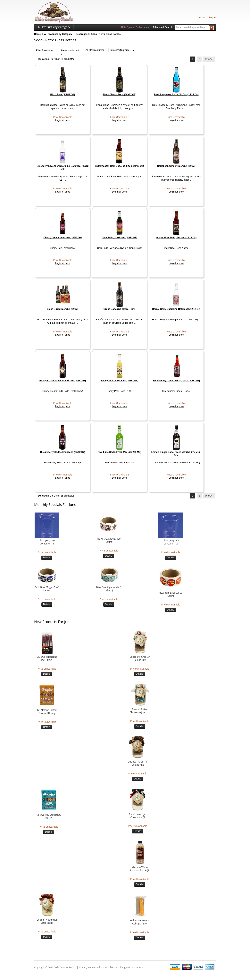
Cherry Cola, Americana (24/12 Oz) (63, 238)
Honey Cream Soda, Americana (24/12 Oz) (63, 381)
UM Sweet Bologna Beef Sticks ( (47, 658)
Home (202, 18)
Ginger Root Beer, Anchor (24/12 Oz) (176, 238)
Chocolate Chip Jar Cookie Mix (140, 658)
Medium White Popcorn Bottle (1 (140, 869)
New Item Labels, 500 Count (171, 594)
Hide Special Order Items (135, 27)
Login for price (62, 120)
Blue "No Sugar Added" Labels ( (109, 589)
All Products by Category (54, 27)
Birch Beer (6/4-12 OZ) (62, 95)
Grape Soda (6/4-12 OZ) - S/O (119, 309)
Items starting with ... (71, 52)
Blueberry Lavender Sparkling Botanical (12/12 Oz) (63, 167)
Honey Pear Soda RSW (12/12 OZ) (119, 381)
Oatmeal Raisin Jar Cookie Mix (138, 763)
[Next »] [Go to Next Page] (209, 59)
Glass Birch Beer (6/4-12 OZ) (62, 309)
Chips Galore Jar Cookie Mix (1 (138, 816)
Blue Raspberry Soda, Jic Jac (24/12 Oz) (176, 95)
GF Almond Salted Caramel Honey (47, 712)
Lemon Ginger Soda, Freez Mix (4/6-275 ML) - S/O (176, 453)
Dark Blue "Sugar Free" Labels (47, 589)
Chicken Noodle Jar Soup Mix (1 (47, 921)
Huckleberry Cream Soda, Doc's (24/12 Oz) (176, 381)
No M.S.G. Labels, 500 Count (109, 540)
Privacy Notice (87, 967)
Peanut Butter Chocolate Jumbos (140, 711)
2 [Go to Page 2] (199, 59)
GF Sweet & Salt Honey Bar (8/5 (49, 817)
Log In (212, 18)
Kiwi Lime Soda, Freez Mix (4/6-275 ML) (119, 452)
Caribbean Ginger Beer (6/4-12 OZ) (176, 166)
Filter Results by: (45, 50)
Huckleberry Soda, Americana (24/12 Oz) (63, 452)
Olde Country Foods (65, 967)
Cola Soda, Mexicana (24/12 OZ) (119, 238)
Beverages (82, 34)
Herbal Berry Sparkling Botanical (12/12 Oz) (176, 309)
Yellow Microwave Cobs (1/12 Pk (140, 922)
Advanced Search (163, 27)
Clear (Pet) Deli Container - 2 (171, 542)
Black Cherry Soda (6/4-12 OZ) (119, 95)
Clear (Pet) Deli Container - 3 (47, 542)
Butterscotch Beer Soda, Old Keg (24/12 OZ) (119, 166)
